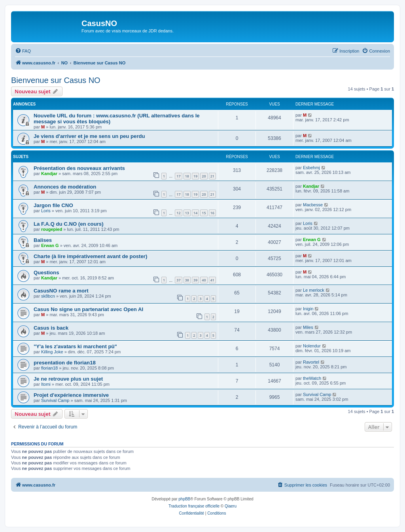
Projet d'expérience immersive (71, 395)
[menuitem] (23, 51)
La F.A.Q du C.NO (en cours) (69, 224)
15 (204, 213)
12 (178, 213)
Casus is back (51, 328)
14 (195, 213)
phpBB (184, 499)
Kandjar (49, 174)
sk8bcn (48, 296)
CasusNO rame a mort (61, 291)
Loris (46, 211)
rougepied (52, 229)
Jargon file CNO (53, 205)
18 (187, 176)
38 (187, 280)
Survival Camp (55, 400)
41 (212, 280)
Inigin (308, 309)
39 (195, 280)
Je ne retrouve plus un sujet (68, 379)
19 (195, 176)
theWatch (312, 378)
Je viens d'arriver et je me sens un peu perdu (89, 136)
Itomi (46, 384)
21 (212, 176)
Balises (43, 240)
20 (204, 176)
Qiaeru (231, 506)
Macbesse (313, 205)
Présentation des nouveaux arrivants (79, 168)
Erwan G (50, 245)
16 (212, 213)
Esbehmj (311, 168)
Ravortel (311, 362)
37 (178, 280)
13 (187, 213)
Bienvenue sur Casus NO (56, 80)
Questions (46, 273)
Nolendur (312, 346)
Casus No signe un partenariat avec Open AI (88, 309)
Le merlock (314, 290)
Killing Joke (52, 352)
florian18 (49, 368)
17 (178, 176)
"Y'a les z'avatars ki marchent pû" (75, 346)
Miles (308, 327)
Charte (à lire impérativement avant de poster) (90, 256)
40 (204, 280)
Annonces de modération (65, 187)
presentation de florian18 (65, 363)
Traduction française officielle (194, 506)
